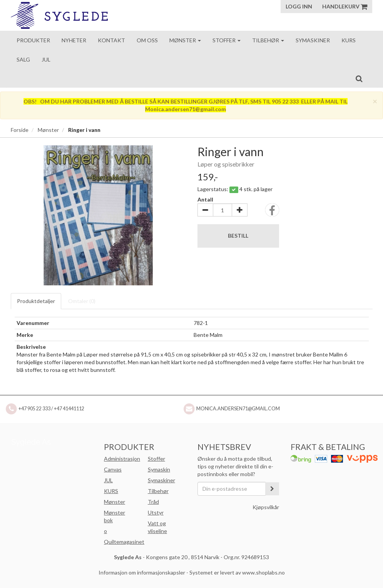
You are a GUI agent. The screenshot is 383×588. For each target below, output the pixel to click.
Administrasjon (122, 459)
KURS (111, 491)
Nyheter (74, 40)
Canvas (113, 469)
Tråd (153, 502)
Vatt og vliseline (157, 527)
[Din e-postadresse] (232, 489)
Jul (46, 59)
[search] (359, 78)
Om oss (147, 40)
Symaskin (159, 469)
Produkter (33, 40)
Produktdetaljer (36, 301)
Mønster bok (115, 516)
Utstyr (156, 512)
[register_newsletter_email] (272, 489)
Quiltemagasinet (124, 542)
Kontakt (111, 40)
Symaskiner (313, 40)
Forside (20, 130)
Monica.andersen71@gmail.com (238, 409)
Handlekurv (345, 6)
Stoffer (227, 40)
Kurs (349, 40)
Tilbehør (268, 40)
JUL (108, 480)
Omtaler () (82, 301)
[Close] (375, 101)
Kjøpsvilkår (266, 507)
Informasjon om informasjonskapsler (142, 572)
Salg (23, 59)
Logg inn (299, 6)
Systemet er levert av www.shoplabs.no (237, 572)
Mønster (185, 40)
